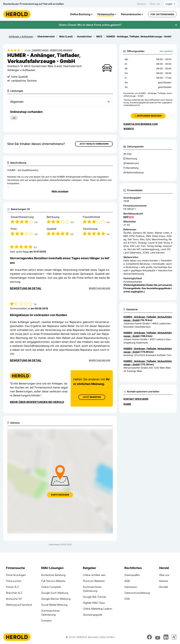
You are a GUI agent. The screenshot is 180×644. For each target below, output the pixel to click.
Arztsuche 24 (14, 599)
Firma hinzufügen (16, 575)
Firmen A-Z (12, 587)
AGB (127, 581)
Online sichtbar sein (94, 575)
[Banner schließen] (176, 25)
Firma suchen (14, 581)
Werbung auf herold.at (19, 605)
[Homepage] (17, 14)
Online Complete (51, 587)
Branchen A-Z (14, 593)
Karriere (141, 4)
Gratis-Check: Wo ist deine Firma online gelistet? (90, 25)
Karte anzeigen (60, 495)
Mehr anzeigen (60, 191)
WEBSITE (129, 129)
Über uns (155, 4)
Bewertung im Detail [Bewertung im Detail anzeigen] (26, 288)
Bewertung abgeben (61, 50)
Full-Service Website (53, 581)
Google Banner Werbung (56, 599)
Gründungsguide (93, 615)
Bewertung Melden (100, 288)
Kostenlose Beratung (53, 575)
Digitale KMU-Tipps (94, 603)
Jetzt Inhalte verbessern (94, 144)
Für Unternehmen (162, 14)
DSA (127, 599)
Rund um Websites (94, 581)
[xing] (174, 640)
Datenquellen (132, 575)
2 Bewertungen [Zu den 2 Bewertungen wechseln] (40, 50)
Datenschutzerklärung (137, 593)
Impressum (131, 587)
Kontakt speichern (136, 399)
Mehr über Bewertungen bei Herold (37, 402)
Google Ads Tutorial (94, 597)
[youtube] (158, 640)
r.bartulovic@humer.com (141, 124)
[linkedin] (166, 640)
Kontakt (164, 587)
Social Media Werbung (54, 605)
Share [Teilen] (127, 404)
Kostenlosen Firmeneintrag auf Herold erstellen (34, 4)
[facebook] (149, 640)
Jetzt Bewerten (92, 397)
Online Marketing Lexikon (98, 609)
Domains (46, 621)
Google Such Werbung (55, 593)
